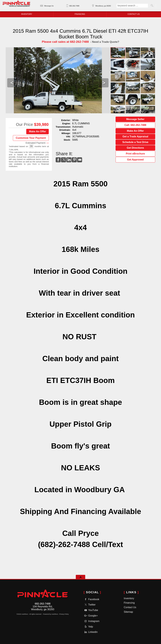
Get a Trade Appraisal (135, 136)
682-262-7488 (43, 604)
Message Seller (135, 119)
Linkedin (91, 632)
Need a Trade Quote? (106, 42)
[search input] (132, 6)
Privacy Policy (64, 614)
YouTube (91, 610)
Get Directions (135, 148)
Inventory (129, 598)
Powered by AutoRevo (51, 614)
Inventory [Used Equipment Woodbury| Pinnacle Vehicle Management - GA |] (27, 14)
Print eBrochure (135, 154)
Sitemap (128, 612)
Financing (129, 603)
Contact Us (130, 607)
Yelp (88, 627)
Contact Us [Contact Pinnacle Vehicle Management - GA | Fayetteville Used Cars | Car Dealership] (134, 14)
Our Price (25, 124)
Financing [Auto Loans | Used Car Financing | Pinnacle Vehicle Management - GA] (80, 14)
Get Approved (135, 160)
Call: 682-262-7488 (135, 125)
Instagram (92, 621)
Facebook (92, 599)
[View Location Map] (101, 5)
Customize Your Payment (31, 138)
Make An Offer (38, 131)
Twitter (90, 605)
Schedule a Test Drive (135, 142)
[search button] (152, 6)
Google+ (91, 616)
